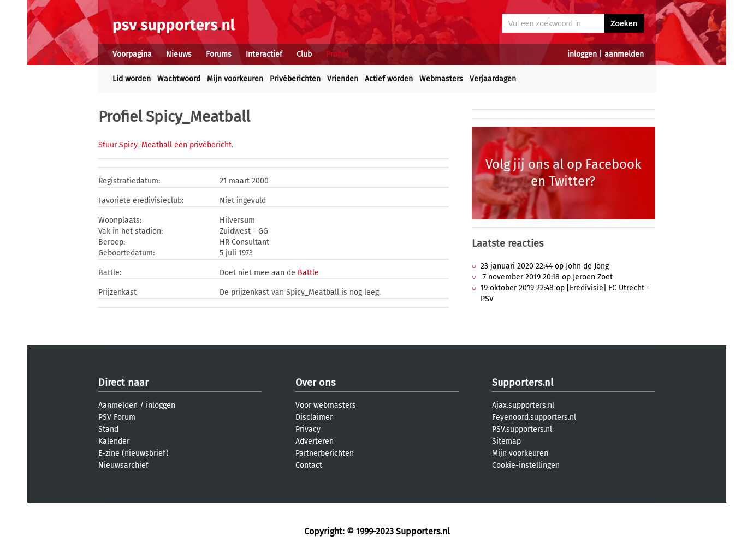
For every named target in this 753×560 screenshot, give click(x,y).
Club (304, 54)
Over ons (315, 383)
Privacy (308, 429)
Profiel (337, 54)
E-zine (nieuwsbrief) (134, 453)
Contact (309, 465)
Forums (219, 54)
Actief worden (389, 79)
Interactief (264, 54)
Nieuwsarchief (123, 465)
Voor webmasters (326, 405)
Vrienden (343, 79)
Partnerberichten (325, 453)
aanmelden (624, 54)
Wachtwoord (179, 79)
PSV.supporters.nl (522, 429)
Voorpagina (132, 54)
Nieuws (179, 54)
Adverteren (315, 441)
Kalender (114, 441)
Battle (308, 273)
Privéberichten (295, 79)
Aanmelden (118, 405)
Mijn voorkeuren (235, 79)
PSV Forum (117, 417)
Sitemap (506, 441)
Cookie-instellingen (526, 465)
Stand (108, 429)
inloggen (582, 54)
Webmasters (441, 79)
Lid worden (132, 79)
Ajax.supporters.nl (523, 405)
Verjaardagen (493, 79)
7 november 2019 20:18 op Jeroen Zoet (547, 277)
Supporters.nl (523, 383)
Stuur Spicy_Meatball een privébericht (165, 145)
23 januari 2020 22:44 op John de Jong (545, 266)
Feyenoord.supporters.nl (534, 417)
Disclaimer (314, 417)
